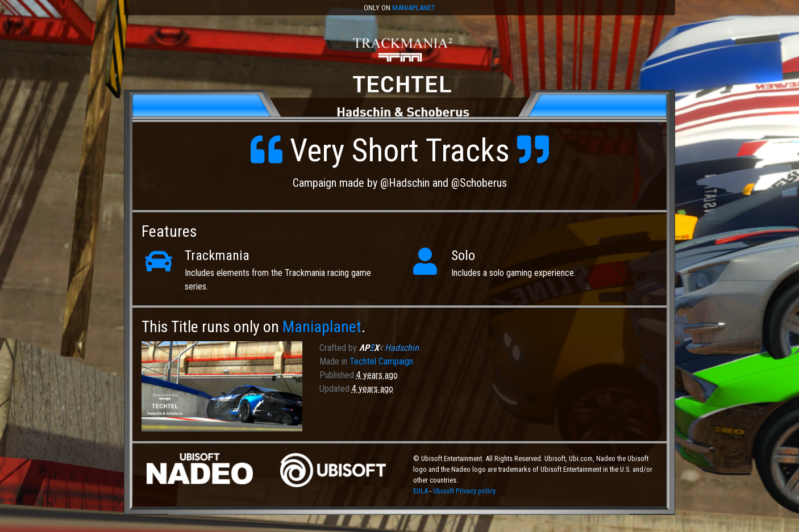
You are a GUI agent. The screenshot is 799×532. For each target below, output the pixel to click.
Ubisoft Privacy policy (464, 491)
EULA (421, 491)
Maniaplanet (414, 8)
